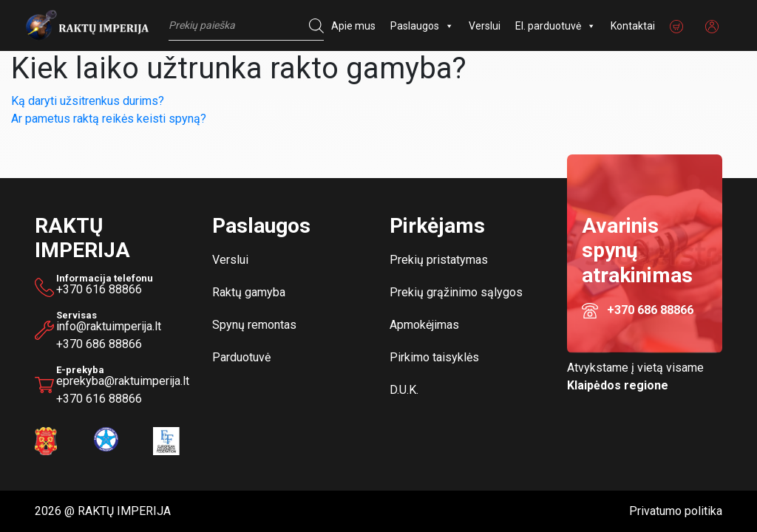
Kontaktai (633, 26)
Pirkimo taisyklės (434, 357)
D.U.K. (404, 390)
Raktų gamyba (249, 292)
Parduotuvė (241, 357)
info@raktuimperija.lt (109, 326)
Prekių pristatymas (439, 260)
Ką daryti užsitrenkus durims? (88, 101)
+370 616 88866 (99, 289)
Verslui (485, 26)
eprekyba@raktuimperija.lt (123, 378)
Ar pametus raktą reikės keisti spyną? (109, 119)
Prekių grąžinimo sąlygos (456, 292)
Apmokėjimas (424, 325)
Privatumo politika (676, 511)
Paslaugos (422, 26)
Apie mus (353, 26)
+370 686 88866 (99, 344)
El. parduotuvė (556, 26)
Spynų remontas (254, 325)
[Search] (313, 26)
